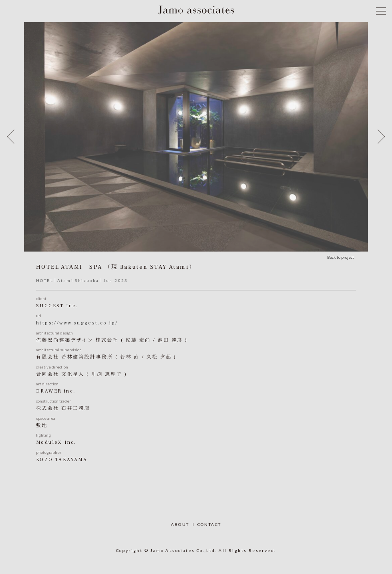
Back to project (341, 257)
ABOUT (180, 524)
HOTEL (45, 280)
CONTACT (209, 524)
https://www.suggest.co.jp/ (77, 323)
